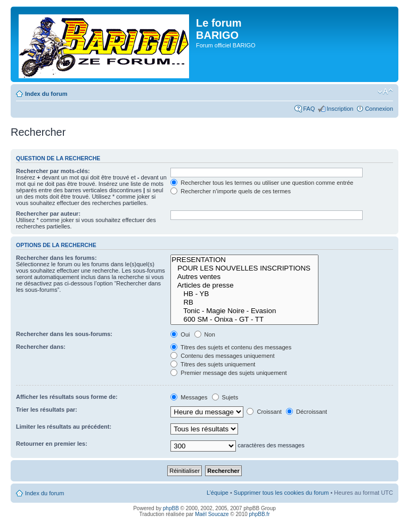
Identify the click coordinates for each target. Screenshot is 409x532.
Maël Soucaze (212, 514)
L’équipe (218, 493)
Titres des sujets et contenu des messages (231, 347)
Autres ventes (244, 277)
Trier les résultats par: (47, 410)
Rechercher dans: (41, 347)
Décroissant (306, 412)
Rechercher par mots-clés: (53, 171)
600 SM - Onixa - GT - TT (244, 320)
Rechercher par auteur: (48, 214)
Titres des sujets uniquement (213, 364)
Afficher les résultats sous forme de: (67, 397)
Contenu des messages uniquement (222, 356)
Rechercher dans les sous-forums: (64, 334)
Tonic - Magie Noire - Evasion (244, 311)
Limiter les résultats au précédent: (64, 427)
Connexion (379, 109)
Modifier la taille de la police (385, 92)
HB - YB (244, 294)
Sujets (225, 397)
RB (244, 302)
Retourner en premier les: (52, 444)
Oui (180, 334)
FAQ (309, 109)
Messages (189, 397)
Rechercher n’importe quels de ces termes (231, 191)
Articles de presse (244, 285)
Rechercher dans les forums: (56, 258)
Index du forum (46, 94)
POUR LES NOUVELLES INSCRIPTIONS (244, 268)
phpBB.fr (260, 514)
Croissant (264, 412)
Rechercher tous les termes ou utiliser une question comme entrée (262, 183)
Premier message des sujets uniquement (228, 373)
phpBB (171, 508)
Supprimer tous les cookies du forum (281, 493)
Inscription (340, 109)
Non (205, 334)
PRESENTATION (244, 260)
